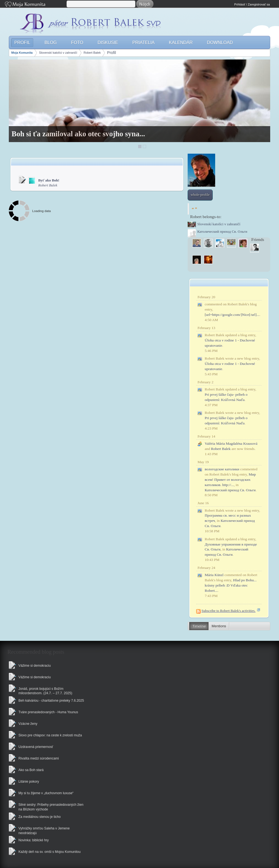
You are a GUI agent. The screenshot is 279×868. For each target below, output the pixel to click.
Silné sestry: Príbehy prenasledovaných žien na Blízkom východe (51, 807)
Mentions (219, 626)
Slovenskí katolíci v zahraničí (58, 53)
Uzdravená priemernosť (36, 747)
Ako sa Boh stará (31, 770)
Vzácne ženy (28, 724)
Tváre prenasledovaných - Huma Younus (48, 712)
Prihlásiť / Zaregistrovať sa (252, 4)
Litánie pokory (29, 782)
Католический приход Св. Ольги (230, 490)
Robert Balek (92, 53)
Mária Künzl (214, 575)
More (260, 268)
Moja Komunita (35, 5)
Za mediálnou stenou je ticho (39, 817)
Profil (111, 53)
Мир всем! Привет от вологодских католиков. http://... (230, 480)
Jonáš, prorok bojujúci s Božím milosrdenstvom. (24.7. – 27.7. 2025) (45, 691)
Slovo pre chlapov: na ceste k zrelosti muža (50, 735)
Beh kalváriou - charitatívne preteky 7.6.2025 (51, 701)
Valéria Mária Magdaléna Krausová (231, 444)
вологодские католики (222, 469)
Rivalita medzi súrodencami (39, 758)
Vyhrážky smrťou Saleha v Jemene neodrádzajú (44, 831)
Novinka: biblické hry (34, 840)
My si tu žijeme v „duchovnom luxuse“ (46, 793)
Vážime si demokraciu (35, 666)
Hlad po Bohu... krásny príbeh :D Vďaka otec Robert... (231, 585)
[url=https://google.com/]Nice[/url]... (232, 315)
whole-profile (200, 195)
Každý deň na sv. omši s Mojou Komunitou (50, 852)
